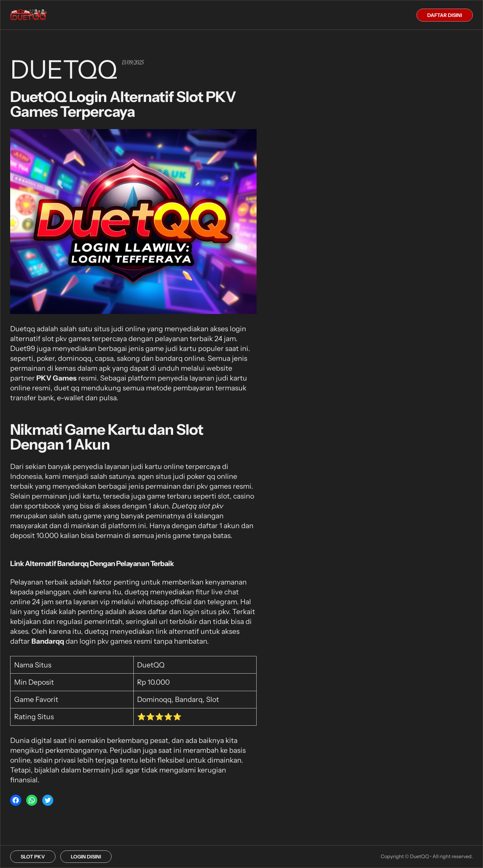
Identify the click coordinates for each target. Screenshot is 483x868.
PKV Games (57, 378)
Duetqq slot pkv (198, 506)
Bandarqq (48, 641)
